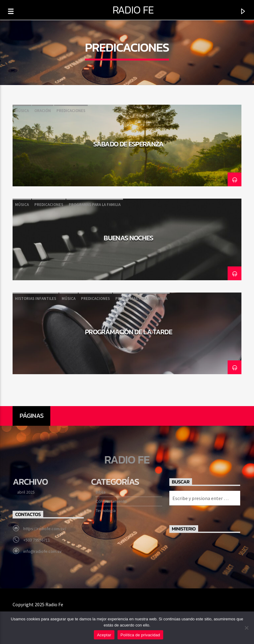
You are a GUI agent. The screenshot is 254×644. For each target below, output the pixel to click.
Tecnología (106, 510)
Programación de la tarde (129, 332)
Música (22, 111)
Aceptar (104, 635)
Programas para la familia (95, 205)
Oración (43, 111)
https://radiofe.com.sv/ (45, 529)
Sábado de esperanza (128, 144)
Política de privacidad (140, 635)
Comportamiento (111, 501)
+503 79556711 (37, 540)
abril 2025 (26, 492)
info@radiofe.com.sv (42, 551)
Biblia (101, 492)
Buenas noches (128, 238)
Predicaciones (71, 111)
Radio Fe (133, 10)
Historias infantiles (36, 299)
